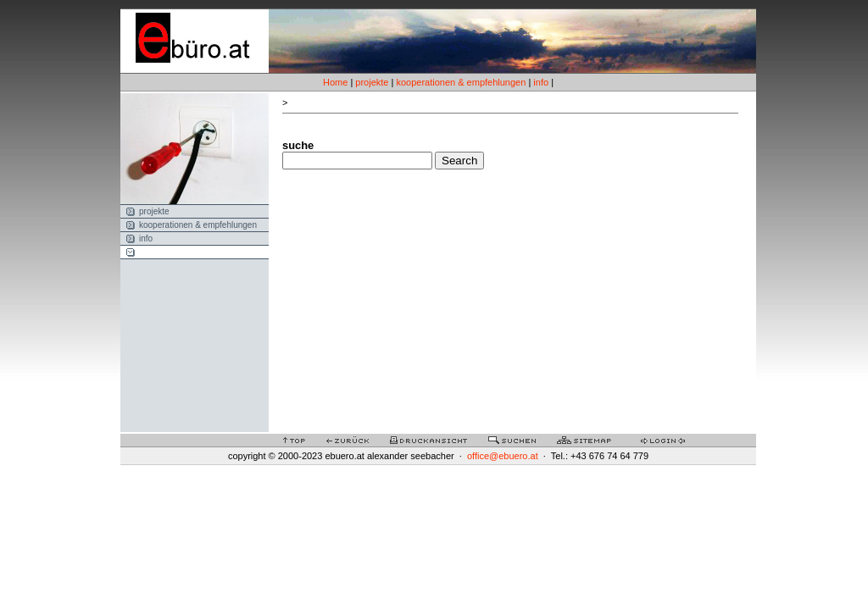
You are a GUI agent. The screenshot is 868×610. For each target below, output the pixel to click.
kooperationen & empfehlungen (461, 82)
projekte (372, 82)
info (541, 82)
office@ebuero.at (503, 456)
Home (335, 82)
